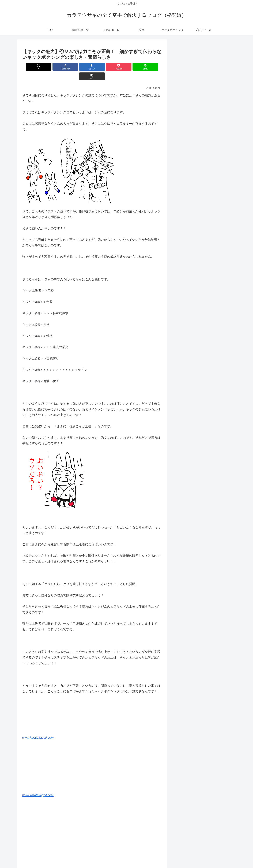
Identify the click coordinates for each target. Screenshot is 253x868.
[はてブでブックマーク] (80, 67)
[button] (150, 67)
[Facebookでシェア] (57, 67)
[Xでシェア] (33, 67)
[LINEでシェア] (127, 67)
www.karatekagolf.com (38, 728)
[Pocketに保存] (104, 67)
